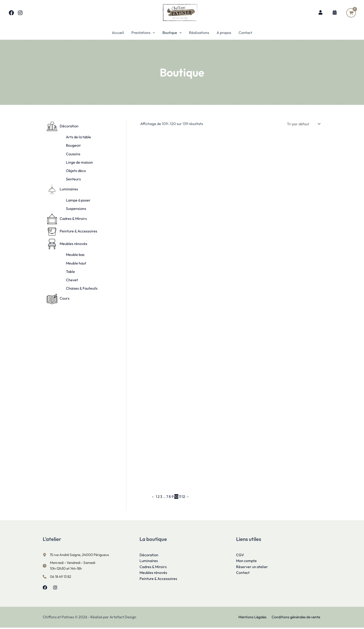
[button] (153, 33)
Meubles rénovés (153, 573)
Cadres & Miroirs (153, 567)
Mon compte (246, 561)
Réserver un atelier (252, 567)
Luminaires (149, 561)
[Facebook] (11, 13)
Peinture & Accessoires (158, 579)
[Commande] (302, 124)
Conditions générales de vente (296, 618)
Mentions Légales (253, 618)
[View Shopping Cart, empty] (351, 13)
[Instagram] (20, 13)
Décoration (149, 555)
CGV (240, 555)
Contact (243, 573)
